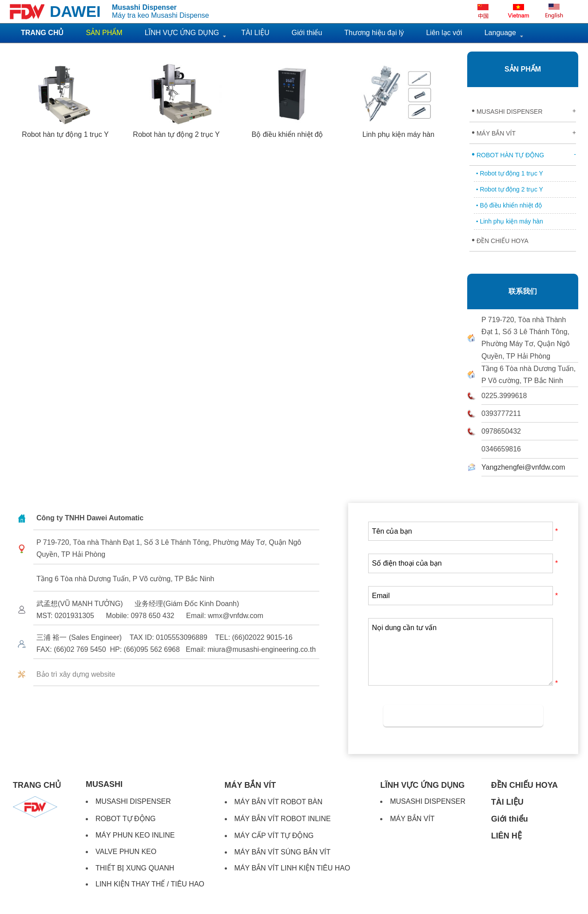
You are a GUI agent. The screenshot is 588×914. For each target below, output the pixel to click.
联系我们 (523, 291)
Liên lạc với (444, 33)
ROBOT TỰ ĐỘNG (126, 819)
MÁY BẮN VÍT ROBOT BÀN (279, 802)
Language (500, 33)
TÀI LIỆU (255, 33)
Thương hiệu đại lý (374, 33)
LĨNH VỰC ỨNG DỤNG (182, 33)
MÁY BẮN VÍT (524, 132)
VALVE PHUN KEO (126, 852)
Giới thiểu (307, 33)
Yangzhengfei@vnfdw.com (523, 467)
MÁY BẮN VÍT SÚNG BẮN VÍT (283, 852)
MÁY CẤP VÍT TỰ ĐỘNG (274, 836)
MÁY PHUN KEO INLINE (135, 835)
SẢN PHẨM (523, 69)
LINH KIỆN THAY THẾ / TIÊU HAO (150, 884)
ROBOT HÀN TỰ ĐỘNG (524, 154)
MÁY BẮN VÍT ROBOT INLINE (283, 819)
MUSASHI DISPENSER (524, 111)
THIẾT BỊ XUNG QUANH (135, 868)
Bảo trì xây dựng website (76, 674)
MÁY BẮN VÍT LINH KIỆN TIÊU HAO (292, 868)
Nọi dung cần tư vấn (461, 652)
